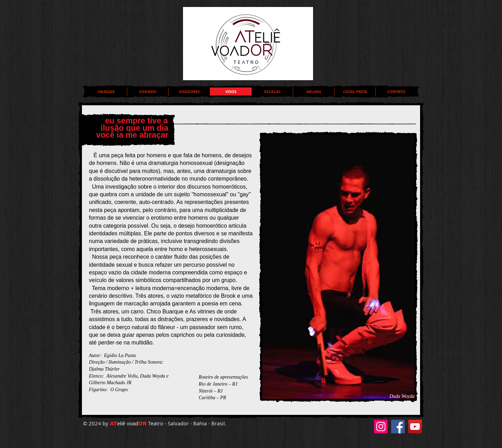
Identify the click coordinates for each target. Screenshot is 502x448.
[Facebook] (398, 427)
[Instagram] (381, 427)
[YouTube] (415, 427)
